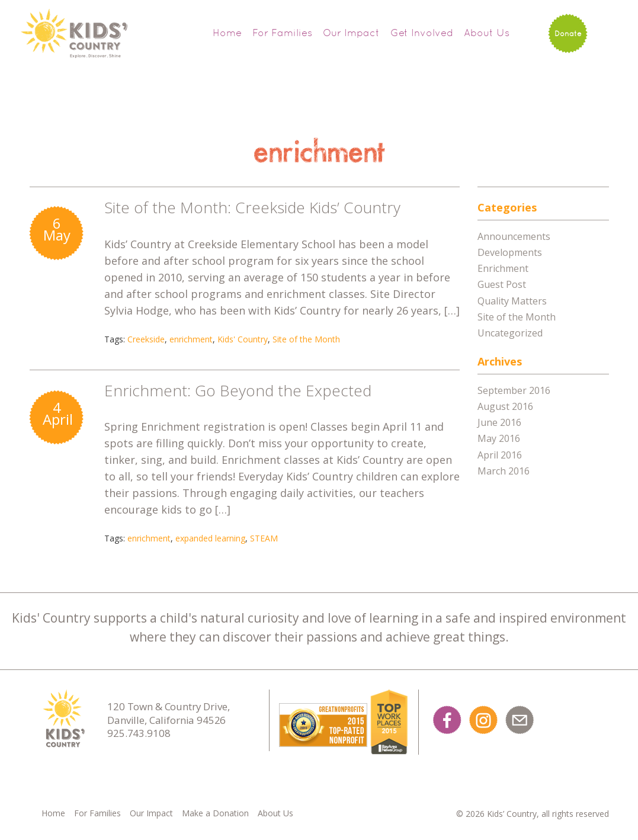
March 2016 (504, 471)
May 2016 (499, 438)
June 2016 (499, 422)
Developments (510, 252)
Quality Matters (512, 301)
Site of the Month (306, 339)
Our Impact (351, 33)
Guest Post (502, 284)
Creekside (146, 339)
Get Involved (422, 33)
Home (227, 33)
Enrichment (503, 268)
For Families (282, 33)
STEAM (264, 538)
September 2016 (514, 390)
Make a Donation (215, 813)
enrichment (191, 339)
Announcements (514, 236)
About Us (487, 33)
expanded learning (210, 538)
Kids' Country (243, 339)
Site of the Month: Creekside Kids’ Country (252, 207)
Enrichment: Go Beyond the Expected (238, 390)
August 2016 (505, 406)
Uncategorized (510, 333)
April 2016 (500, 455)
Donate (568, 33)
